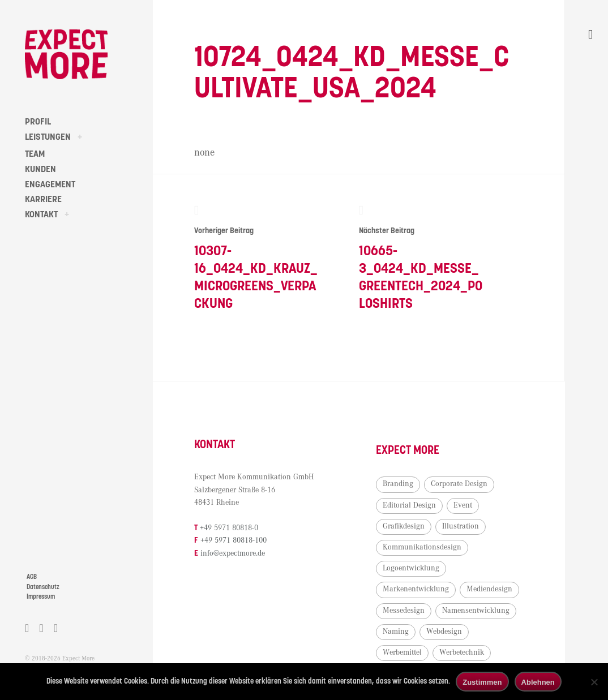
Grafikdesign (404, 526)
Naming (396, 632)
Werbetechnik (462, 652)
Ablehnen (538, 682)
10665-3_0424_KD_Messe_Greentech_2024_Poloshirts (421, 257)
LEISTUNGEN (48, 137)
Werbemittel (402, 652)
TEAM (35, 154)
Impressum (41, 597)
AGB (32, 577)
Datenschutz (43, 587)
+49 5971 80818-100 (234, 540)
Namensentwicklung (476, 611)
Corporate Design (459, 484)
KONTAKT (41, 214)
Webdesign (444, 632)
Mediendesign (489, 589)
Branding (398, 484)
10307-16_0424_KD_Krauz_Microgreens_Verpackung (256, 257)
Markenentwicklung (416, 589)
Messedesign (404, 611)
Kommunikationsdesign (422, 547)
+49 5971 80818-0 (229, 528)
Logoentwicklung (411, 568)
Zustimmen (482, 682)
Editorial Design (409, 505)
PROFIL (38, 122)
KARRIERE (43, 199)
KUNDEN (40, 169)
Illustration (461, 526)
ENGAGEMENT (50, 184)
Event (463, 505)
